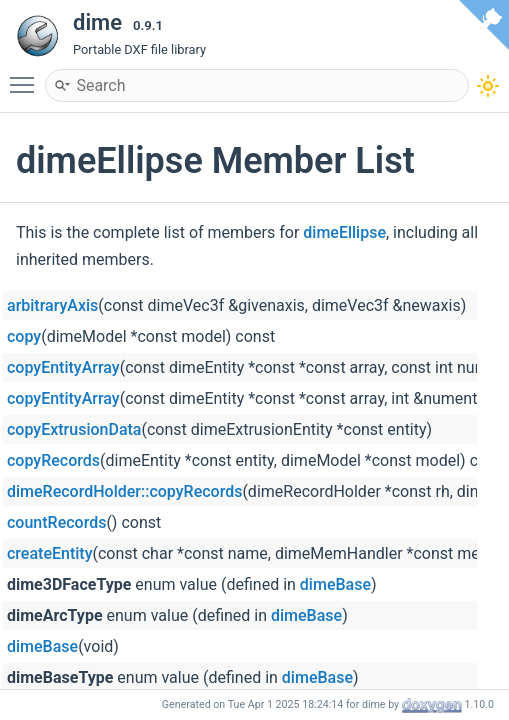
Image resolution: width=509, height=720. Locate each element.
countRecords (56, 522)
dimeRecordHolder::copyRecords (124, 491)
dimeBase (335, 584)
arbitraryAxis (52, 305)
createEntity (49, 553)
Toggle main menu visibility (27, 76)
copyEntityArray (63, 367)
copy (24, 336)
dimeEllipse (344, 232)
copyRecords (53, 460)
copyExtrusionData (74, 429)
